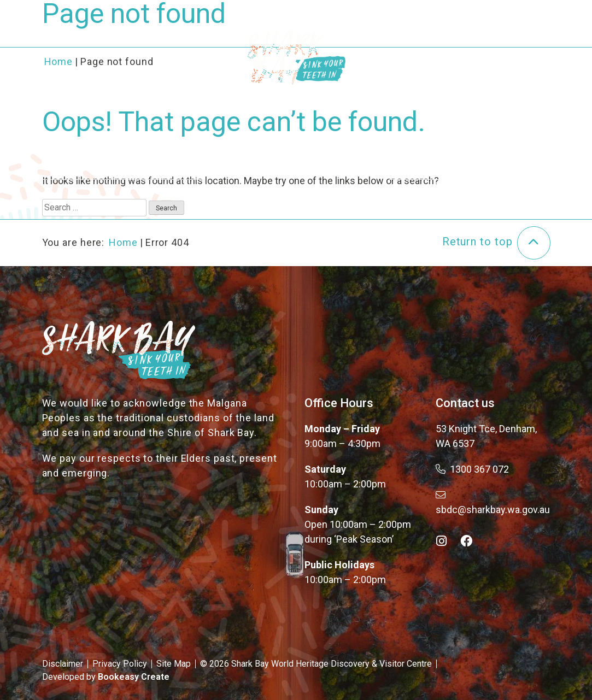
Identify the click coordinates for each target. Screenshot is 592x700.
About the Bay (151, 42)
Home (123, 242)
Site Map (174, 664)
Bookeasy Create (134, 677)
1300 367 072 (472, 469)
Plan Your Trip (429, 42)
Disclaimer (63, 664)
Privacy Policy (120, 664)
